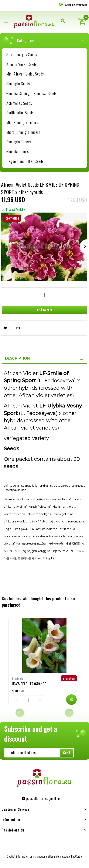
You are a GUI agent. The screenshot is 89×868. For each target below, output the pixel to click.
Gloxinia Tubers (18, 151)
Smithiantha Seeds (20, 113)
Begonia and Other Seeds (25, 161)
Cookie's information (17, 856)
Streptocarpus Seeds (22, 55)
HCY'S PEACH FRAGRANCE (29, 684)
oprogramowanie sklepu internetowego (50, 856)
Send (67, 753)
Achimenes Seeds (19, 103)
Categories (47, 40)
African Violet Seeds (22, 64)
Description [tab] (17, 358)
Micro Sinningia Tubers (23, 132)
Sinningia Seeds (18, 84)
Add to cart (44, 310)
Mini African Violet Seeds (25, 74)
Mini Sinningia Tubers (22, 122)
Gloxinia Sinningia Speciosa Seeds (32, 93)
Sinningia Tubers (19, 142)
